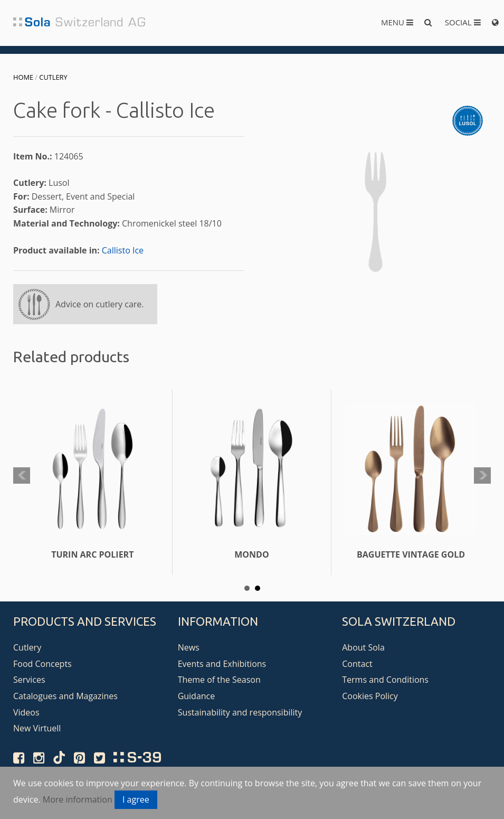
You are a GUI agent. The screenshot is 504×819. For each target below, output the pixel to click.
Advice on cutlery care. (100, 304)
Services (29, 680)
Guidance (197, 696)
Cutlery (53, 77)
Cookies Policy (370, 696)
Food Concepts (42, 664)
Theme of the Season (219, 680)
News (189, 647)
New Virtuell (37, 728)
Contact (357, 664)
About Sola (363, 647)
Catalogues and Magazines (65, 696)
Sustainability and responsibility (240, 712)
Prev (22, 476)
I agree (136, 799)
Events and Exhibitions (222, 664)
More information (78, 799)
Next (482, 476)
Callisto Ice (123, 250)
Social (463, 22)
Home (23, 77)
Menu (397, 22)
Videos (26, 712)
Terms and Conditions (385, 680)
